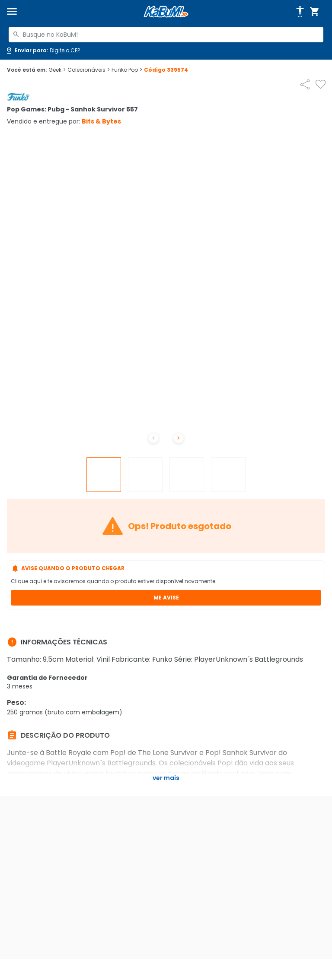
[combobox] (166, 35)
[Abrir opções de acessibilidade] (300, 12)
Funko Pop (127, 70)
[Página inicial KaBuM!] (166, 12)
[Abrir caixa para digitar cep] (43, 51)
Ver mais (166, 778)
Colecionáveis (89, 70)
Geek (57, 70)
